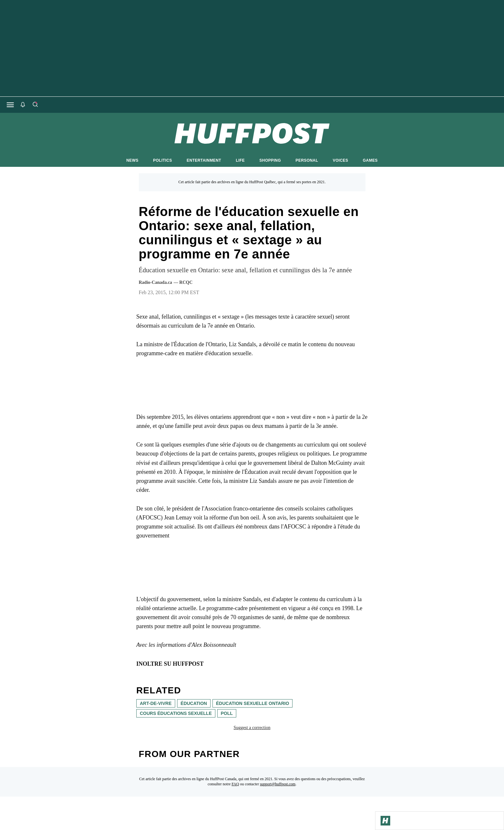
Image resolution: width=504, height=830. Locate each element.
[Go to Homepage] (385, 821)
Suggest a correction (252, 728)
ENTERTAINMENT (204, 160)
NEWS (132, 160)
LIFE (240, 160)
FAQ (235, 784)
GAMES (370, 160)
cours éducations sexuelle (176, 713)
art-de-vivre (156, 703)
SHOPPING (270, 160)
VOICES (340, 160)
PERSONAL (307, 160)
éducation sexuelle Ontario (252, 703)
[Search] (35, 105)
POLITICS (162, 160)
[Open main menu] (10, 105)
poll (227, 713)
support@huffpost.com (278, 784)
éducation (194, 703)
